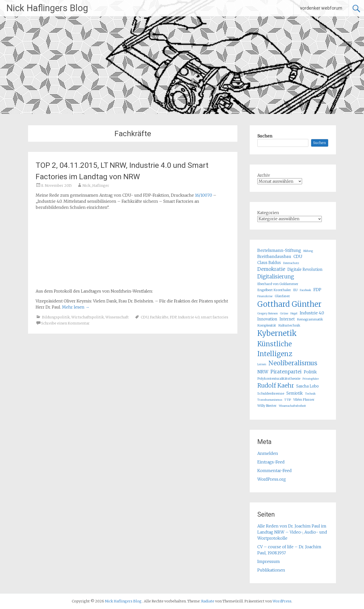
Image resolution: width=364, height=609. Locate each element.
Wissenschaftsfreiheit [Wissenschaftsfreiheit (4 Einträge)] (292, 406)
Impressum (269, 561)
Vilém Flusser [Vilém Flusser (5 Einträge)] (304, 400)
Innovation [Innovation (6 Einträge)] (267, 319)
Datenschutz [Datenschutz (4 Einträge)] (291, 263)
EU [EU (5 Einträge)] (295, 290)
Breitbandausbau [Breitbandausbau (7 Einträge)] (274, 256)
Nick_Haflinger (96, 186)
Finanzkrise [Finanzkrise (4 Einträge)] (265, 296)
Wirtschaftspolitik (88, 317)
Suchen (265, 136)
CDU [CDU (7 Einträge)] (298, 256)
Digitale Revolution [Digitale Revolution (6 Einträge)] (305, 269)
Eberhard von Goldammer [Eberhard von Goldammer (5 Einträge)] (278, 284)
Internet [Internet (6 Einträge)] (287, 319)
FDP (173, 317)
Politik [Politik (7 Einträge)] (310, 372)
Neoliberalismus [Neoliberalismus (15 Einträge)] (293, 363)
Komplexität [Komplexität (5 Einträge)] (267, 325)
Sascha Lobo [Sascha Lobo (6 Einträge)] (308, 386)
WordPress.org (272, 479)
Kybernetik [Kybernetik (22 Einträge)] (277, 333)
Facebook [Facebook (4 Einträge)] (305, 290)
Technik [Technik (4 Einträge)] (310, 394)
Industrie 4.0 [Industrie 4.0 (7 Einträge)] (312, 313)
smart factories (215, 317)
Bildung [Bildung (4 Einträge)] (308, 251)
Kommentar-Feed (275, 471)
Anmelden (268, 453)
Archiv (264, 175)
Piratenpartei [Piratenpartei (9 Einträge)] (286, 372)
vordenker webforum (321, 8)
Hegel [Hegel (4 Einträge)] (294, 313)
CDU (145, 317)
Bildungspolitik (56, 317)
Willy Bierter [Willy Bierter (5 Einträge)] (267, 406)
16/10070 (203, 195)
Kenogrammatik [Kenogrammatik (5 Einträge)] (310, 319)
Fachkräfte (159, 317)
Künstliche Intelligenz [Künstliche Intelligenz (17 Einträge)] (275, 349)
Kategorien (268, 213)
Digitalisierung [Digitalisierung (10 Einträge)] (276, 277)
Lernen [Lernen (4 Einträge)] (262, 364)
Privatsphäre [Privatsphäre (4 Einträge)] (311, 379)
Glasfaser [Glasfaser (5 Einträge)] (282, 296)
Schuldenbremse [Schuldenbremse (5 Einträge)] (271, 393)
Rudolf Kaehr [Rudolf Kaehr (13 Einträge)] (276, 385)
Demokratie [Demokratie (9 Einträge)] (271, 269)
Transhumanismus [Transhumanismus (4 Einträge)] (270, 400)
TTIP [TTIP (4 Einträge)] (288, 400)
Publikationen (271, 570)
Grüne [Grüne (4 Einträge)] (284, 313)
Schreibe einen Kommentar (65, 323)
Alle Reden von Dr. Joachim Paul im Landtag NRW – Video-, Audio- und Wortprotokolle (292, 532)
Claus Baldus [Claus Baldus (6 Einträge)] (269, 263)
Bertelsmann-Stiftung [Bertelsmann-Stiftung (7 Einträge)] (279, 250)
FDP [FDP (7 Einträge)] (317, 290)
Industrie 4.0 (189, 317)
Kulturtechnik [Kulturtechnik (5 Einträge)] (289, 325)
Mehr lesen (76, 307)
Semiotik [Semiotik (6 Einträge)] (295, 393)
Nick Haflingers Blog (47, 8)
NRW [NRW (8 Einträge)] (263, 372)
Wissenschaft (117, 317)
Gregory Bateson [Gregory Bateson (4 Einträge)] (268, 313)
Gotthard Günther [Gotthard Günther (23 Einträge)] (289, 304)
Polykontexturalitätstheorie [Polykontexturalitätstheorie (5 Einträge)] (279, 379)
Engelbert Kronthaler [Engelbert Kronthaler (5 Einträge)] (274, 290)
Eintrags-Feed (271, 462)
